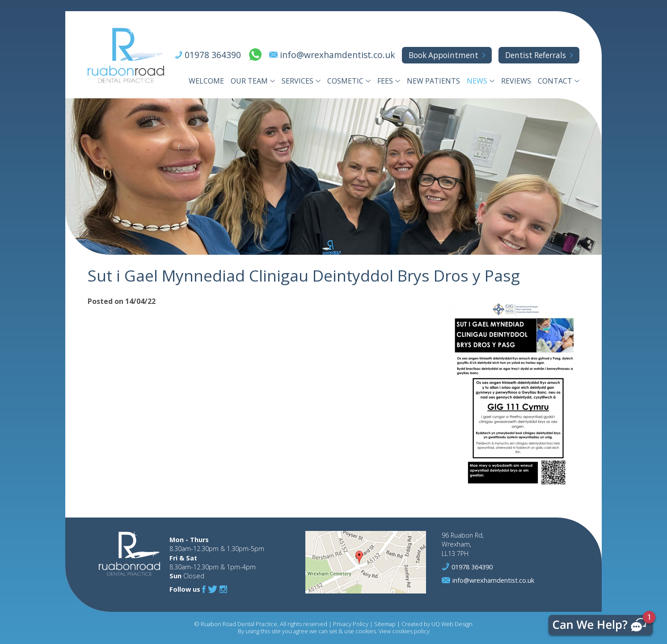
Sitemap (385, 624)
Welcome (206, 81)
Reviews (516, 81)
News (477, 81)
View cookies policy (404, 631)
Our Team (249, 81)
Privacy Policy (351, 624)
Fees (385, 81)
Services (298, 81)
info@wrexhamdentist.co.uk (338, 55)
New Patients (433, 81)
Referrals (536, 55)
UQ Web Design (452, 624)
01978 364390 (213, 55)
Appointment (443, 55)
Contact (555, 81)
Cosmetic (345, 81)
